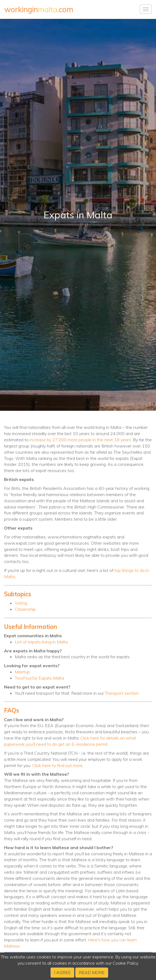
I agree (62, 972)
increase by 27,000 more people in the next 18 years (80, 440)
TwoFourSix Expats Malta (39, 678)
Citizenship (25, 609)
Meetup (22, 672)
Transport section (122, 693)
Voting (21, 603)
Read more (92, 972)
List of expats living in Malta (41, 642)
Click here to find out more (57, 765)
